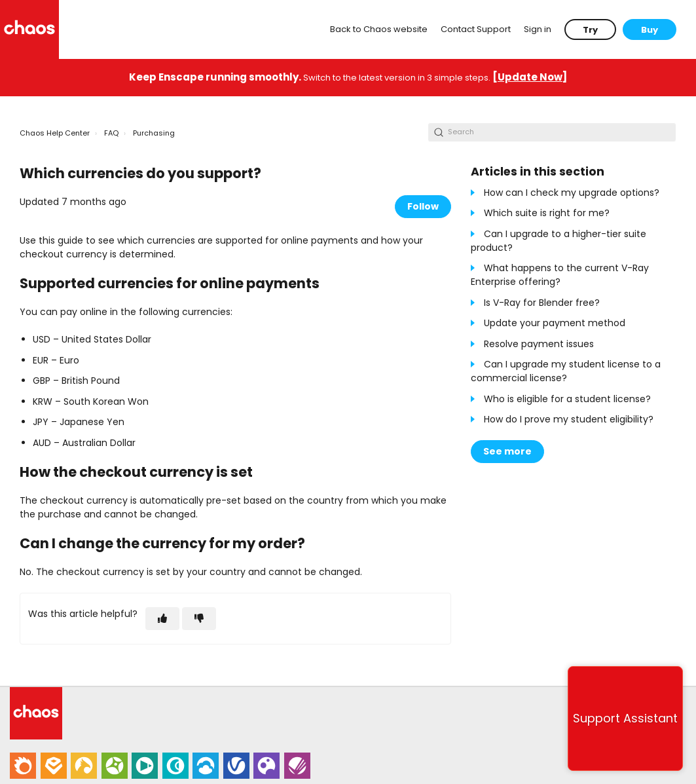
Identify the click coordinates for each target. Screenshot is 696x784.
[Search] (552, 132)
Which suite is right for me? (547, 213)
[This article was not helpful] (199, 619)
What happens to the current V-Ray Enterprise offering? (560, 275)
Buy (650, 30)
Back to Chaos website (379, 29)
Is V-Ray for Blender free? (542, 303)
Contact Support (476, 29)
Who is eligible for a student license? (567, 399)
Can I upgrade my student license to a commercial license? (566, 371)
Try (590, 30)
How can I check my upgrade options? (572, 193)
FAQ (111, 133)
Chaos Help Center (55, 133)
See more (507, 451)
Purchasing (154, 133)
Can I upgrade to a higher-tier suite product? (559, 241)
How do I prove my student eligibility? (569, 419)
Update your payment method (555, 323)
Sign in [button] (538, 29)
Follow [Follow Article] (423, 206)
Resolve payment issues (539, 344)
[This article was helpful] (162, 619)
